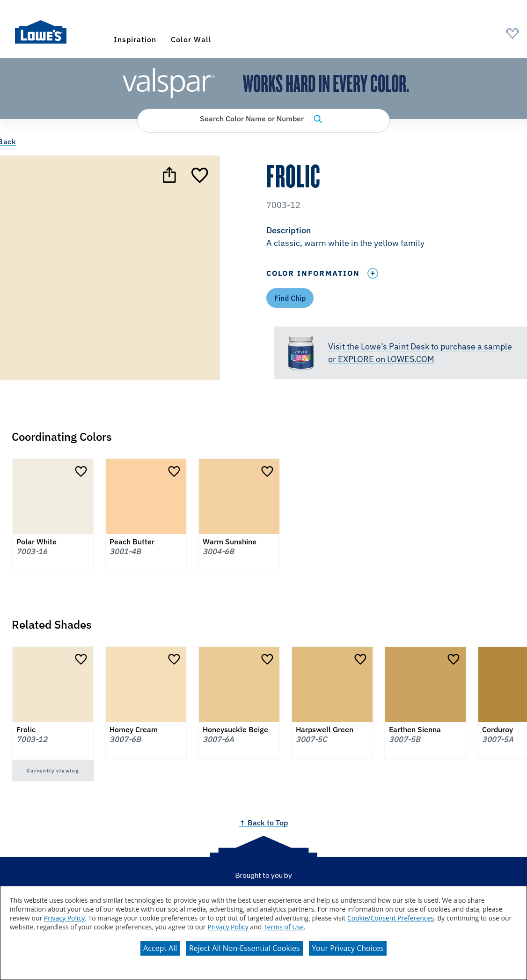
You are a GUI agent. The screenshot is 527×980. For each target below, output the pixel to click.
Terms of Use (284, 927)
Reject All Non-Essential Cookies (245, 948)
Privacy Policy (64, 918)
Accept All (160, 948)
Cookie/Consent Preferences (391, 918)
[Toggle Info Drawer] (373, 273)
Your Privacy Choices (348, 948)
